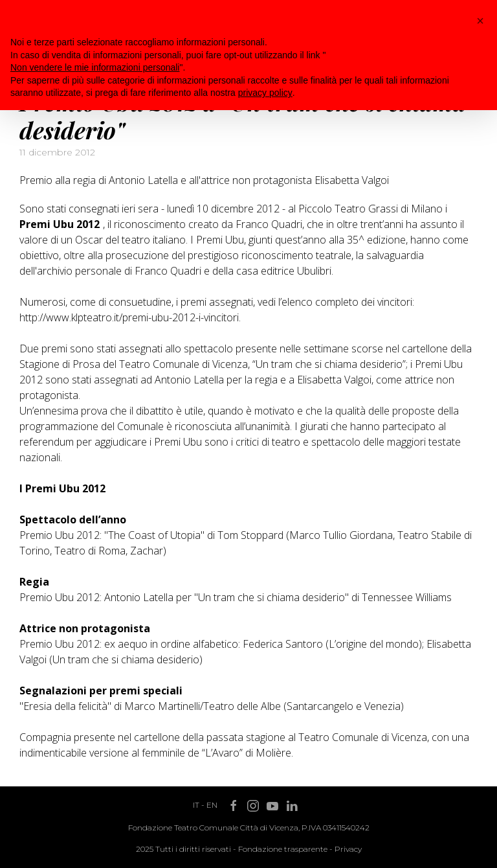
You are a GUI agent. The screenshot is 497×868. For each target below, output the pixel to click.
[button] (480, 21)
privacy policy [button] (265, 93)
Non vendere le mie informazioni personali (95, 67)
